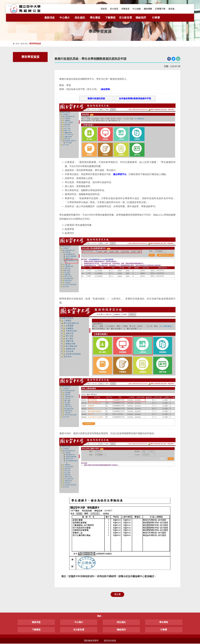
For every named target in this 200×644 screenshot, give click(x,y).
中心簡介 (66, 18)
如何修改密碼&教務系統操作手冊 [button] (135, 99)
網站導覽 (148, 9)
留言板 (171, 9)
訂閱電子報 (160, 9)
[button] (180, 9)
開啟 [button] (100, 616)
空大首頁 (114, 9)
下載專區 (110, 18)
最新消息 (51, 18)
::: (9, 6)
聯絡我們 (142, 18)
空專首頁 (125, 9)
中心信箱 (137, 9)
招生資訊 (81, 18)
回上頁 (117, 595)
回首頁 (104, 9)
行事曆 (156, 18)
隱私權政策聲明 (91, 641)
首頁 (17, 44)
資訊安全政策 (110, 641)
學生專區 (96, 18)
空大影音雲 (126, 18)
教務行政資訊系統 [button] (96, 99)
